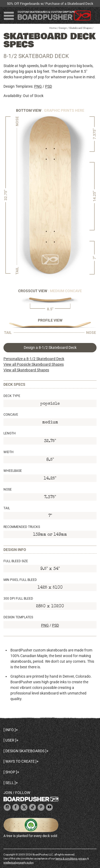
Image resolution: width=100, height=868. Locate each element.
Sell (10, 783)
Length (10, 433)
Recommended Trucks (22, 527)
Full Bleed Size (16, 561)
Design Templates (18, 617)
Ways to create (20, 761)
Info (10, 730)
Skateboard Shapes (80, 28)
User (10, 740)
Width (9, 452)
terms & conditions (66, 859)
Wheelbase (13, 471)
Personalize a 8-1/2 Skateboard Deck (34, 359)
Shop (10, 772)
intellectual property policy (18, 863)
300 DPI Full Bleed (18, 599)
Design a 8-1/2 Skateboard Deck (50, 348)
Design (63, 28)
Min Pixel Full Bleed (20, 580)
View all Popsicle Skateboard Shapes (34, 364)
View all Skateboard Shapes (26, 370)
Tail (7, 508)
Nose (8, 489)
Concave (11, 415)
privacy (83, 859)
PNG (38, 86)
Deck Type (12, 396)
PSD (49, 86)
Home (53, 28)
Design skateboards (25, 751)
